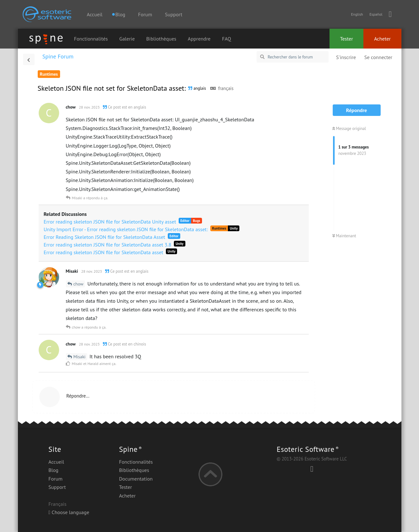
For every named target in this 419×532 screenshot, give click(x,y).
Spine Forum (58, 56)
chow (79, 284)
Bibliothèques (161, 39)
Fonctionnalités (91, 39)
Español (376, 14)
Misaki (80, 357)
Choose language (69, 512)
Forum (145, 14)
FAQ (227, 39)
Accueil (95, 14)
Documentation (136, 479)
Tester (347, 39)
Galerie (127, 39)
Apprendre (199, 39)
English (357, 14)
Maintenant (344, 236)
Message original (349, 129)
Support (174, 14)
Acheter (382, 39)
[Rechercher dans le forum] (293, 57)
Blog (54, 470)
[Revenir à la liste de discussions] (29, 59)
